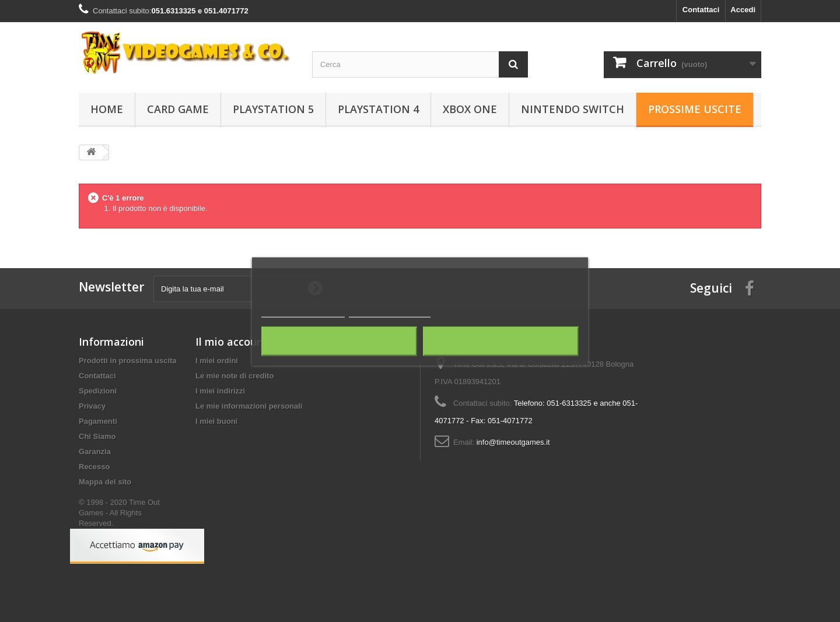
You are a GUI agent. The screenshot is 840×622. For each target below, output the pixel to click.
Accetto (501, 341)
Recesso (94, 467)
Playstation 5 (273, 109)
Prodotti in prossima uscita (128, 361)
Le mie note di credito (235, 376)
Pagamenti (98, 421)
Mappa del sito (105, 482)
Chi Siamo (97, 436)
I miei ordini (217, 361)
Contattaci (701, 10)
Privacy (92, 406)
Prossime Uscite (695, 109)
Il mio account (232, 342)
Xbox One (470, 109)
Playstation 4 (378, 109)
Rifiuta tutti (339, 341)
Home (107, 109)
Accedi (743, 10)
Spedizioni (98, 391)
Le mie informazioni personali (249, 406)
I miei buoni (216, 421)
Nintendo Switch (573, 109)
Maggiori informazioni (303, 312)
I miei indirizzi (220, 391)
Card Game (178, 109)
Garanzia (95, 451)
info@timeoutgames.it (513, 442)
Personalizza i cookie (390, 312)
